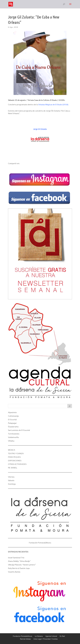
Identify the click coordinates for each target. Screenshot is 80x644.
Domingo (12, 484)
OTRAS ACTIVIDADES (17, 464)
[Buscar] (70, 406)
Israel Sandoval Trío (16, 558)
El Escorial (12, 420)
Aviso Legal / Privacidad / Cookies (46, 639)
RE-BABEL (13, 468)
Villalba (11, 441)
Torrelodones (14, 434)
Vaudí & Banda (14, 572)
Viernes (11, 477)
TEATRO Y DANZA (16, 453)
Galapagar (12, 423)
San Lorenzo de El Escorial (19, 430)
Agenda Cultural (51, 636)
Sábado (11, 480)
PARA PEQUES (14, 457)
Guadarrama (13, 427)
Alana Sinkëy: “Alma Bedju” (19, 561)
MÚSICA (12, 450)
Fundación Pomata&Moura (40, 543)
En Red (62, 636)
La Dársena (39, 636)
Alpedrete (12, 412)
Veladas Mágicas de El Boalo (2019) (53, 105)
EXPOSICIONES (15, 461)
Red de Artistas (25, 639)
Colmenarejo (13, 416)
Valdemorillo (13, 437)
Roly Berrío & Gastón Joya (19, 568)
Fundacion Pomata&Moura (22, 636)
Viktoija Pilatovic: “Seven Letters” (22, 565)
